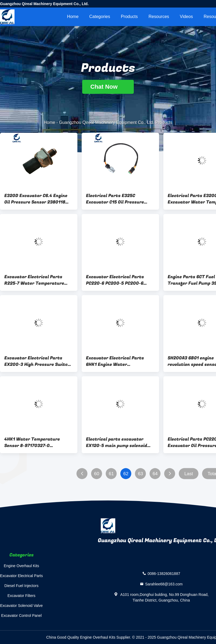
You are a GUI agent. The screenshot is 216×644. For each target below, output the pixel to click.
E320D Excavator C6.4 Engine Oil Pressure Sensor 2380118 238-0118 (36, 199)
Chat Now (108, 87)
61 (111, 474)
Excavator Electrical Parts (21, 576)
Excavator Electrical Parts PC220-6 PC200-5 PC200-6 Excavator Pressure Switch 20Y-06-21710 (116, 280)
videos (186, 17)
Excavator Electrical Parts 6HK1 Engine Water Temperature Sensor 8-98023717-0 (115, 361)
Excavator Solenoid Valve (22, 606)
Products (129, 17)
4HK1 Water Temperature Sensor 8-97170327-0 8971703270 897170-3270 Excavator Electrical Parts (33, 442)
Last (189, 474)
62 (126, 474)
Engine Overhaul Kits (21, 566)
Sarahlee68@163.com (164, 584)
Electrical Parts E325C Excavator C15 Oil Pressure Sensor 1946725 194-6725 (115, 199)
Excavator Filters (21, 596)
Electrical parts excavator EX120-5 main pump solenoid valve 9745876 (117, 442)
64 (155, 474)
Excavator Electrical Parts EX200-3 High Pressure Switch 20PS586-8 (37, 361)
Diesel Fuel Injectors (21, 586)
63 (141, 474)
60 (97, 474)
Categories (100, 17)
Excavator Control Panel (21, 616)
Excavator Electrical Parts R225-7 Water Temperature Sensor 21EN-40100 (34, 280)
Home (73, 17)
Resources (159, 17)
